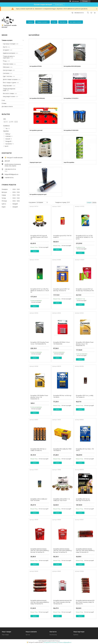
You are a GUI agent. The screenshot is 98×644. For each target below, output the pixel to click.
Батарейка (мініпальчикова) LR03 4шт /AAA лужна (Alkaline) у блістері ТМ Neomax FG (63, 550)
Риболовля (6, 67)
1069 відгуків (75, 1)
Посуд (5, 61)
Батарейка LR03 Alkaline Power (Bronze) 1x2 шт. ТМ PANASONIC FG (85, 344)
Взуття (5, 47)
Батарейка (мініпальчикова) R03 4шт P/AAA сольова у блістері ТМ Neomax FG (62, 602)
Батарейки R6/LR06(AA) (37, 98)
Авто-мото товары (8, 93)
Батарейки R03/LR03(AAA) (72, 66)
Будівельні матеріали (9, 53)
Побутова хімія (7, 86)
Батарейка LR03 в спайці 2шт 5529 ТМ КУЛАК (39, 500)
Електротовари (7, 70)
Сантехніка (6, 73)
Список (94, 202)
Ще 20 (7, 146)
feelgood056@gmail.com (11, 174)
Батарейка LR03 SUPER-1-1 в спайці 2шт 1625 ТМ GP (61, 500)
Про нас (28, 635)
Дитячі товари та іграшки (10, 79)
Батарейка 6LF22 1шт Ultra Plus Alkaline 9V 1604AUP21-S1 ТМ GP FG (40, 291)
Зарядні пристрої (35, 162)
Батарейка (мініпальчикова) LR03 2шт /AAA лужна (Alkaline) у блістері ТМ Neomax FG (40, 550)
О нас (54, 22)
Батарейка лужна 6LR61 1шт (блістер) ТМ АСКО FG (61, 290)
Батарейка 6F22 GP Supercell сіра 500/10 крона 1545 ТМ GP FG (39, 237)
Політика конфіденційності (65, 642)
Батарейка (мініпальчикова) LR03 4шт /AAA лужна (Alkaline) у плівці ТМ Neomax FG (40, 602)
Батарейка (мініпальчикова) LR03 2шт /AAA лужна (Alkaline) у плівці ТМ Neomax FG (85, 550)
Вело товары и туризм (9, 83)
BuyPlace (76, 635)
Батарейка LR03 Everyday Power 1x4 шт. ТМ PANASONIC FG (40, 343)
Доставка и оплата (76, 22)
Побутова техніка (8, 64)
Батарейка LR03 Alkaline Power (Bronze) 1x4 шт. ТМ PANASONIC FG (39, 397)
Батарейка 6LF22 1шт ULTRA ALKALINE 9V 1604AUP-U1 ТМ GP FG (84, 237)
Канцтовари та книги (9, 96)
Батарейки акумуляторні (38, 194)
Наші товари (5, 635)
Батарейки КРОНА (36, 66)
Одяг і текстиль (7, 76)
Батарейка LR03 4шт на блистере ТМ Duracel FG (83, 500)
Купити (35, 251)
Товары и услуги (42, 22)
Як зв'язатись (53, 635)
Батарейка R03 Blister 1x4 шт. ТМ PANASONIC (62, 343)
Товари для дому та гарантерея (9, 57)
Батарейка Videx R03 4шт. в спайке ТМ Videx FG (38, 450)
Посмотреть (59, 4)
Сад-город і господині (9, 44)
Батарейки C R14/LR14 (71, 98)
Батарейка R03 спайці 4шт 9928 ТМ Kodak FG (62, 450)
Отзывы (4, 103)
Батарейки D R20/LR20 (71, 130)
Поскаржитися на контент (50, 642)
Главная (30, 22)
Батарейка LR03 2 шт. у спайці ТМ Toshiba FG (85, 396)
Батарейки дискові (36, 130)
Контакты (63, 22)
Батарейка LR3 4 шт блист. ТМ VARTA (85, 450)
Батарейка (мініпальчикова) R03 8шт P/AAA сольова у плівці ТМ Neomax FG (85, 602)
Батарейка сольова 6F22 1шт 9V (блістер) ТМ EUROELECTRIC (85, 290)
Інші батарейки (69, 162)
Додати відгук (91, 13)
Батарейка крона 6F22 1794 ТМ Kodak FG (62, 236)
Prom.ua (57, 641)
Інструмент (6, 50)
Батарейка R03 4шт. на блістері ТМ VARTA (62, 396)
